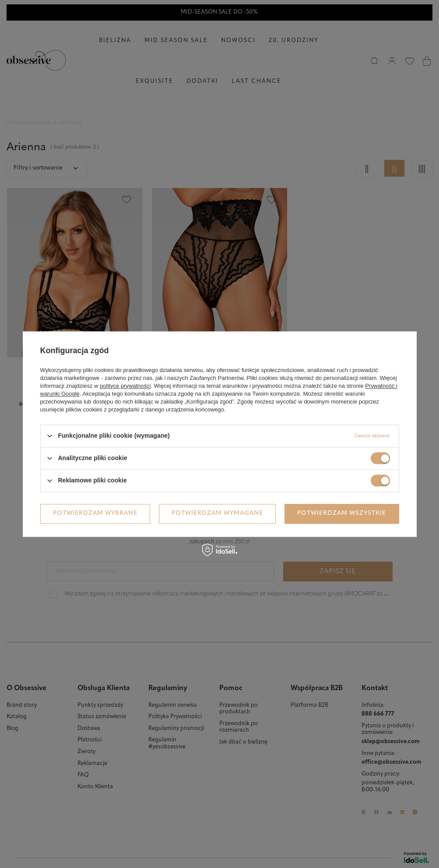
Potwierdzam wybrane (95, 513)
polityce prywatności (125, 386)
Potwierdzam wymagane (217, 513)
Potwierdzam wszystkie (342, 513)
